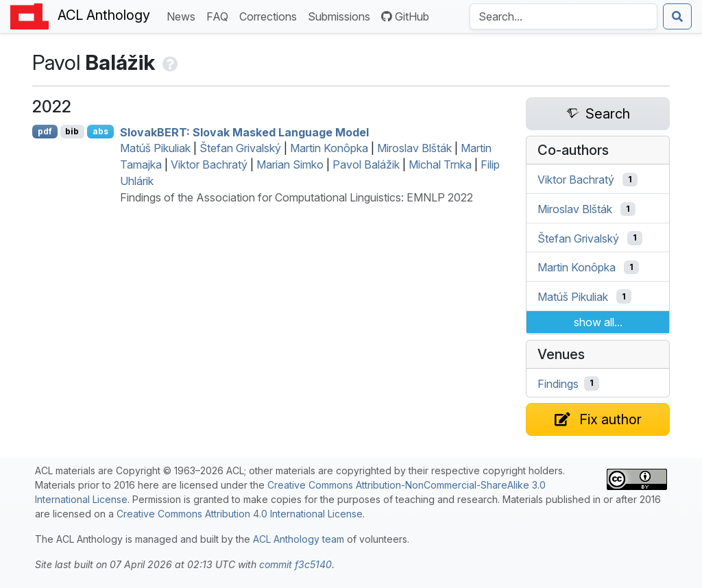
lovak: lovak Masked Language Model (244, 132)
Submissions (342, 15)
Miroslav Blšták (414, 148)
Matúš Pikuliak (155, 148)
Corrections (271, 15)
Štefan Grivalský (240, 148)
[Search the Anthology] (564, 16)
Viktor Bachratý (209, 164)
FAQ (220, 15)
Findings (558, 383)
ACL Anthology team (299, 539)
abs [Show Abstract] (100, 131)
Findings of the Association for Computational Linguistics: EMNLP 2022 (296, 197)
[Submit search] (677, 16)
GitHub (405, 16)
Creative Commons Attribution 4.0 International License (240, 514)
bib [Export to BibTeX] (72, 131)
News (184, 15)
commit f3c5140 (295, 564)
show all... (598, 322)
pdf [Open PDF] (45, 131)
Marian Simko (290, 164)
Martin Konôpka (329, 148)
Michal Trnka (440, 164)
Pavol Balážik (366, 164)
